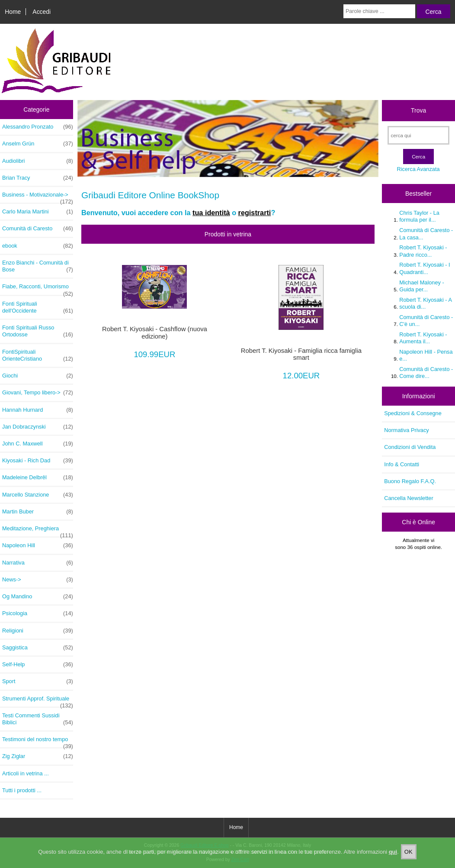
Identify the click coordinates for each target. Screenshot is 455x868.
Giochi (38, 376)
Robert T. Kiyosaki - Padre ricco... (423, 251)
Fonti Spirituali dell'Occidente (38, 307)
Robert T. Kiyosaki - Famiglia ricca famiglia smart (301, 354)
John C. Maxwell (38, 444)
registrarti (255, 213)
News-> (38, 580)
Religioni (38, 631)
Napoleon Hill (38, 545)
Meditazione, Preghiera (38, 531)
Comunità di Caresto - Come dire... (426, 373)
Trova (418, 110)
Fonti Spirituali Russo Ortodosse (38, 331)
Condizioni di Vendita (410, 447)
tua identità (211, 213)
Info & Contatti (402, 464)
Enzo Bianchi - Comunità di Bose (38, 266)
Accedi (42, 12)
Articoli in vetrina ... (26, 773)
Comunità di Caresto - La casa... (426, 234)
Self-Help (38, 665)
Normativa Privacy (406, 430)
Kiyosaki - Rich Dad (38, 461)
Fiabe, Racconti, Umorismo (38, 289)
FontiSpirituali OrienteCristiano (38, 355)
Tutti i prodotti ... (22, 790)
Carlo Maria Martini (38, 212)
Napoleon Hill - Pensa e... (426, 355)
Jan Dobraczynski (38, 427)
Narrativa (38, 563)
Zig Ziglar (38, 756)
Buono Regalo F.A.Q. (410, 481)
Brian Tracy (38, 178)
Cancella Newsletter (409, 498)
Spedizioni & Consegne (413, 413)
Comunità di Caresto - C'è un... (426, 321)
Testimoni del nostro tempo (38, 742)
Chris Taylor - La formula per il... (419, 216)
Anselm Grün (38, 144)
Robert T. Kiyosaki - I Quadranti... (425, 268)
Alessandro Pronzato (38, 127)
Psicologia (38, 613)
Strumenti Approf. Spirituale (38, 701)
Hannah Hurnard (38, 410)
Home (13, 12)
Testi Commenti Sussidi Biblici (38, 719)
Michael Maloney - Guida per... (421, 286)
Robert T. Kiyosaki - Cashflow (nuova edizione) (155, 332)
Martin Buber (38, 512)
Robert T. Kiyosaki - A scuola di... (425, 303)
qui (393, 852)
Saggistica (38, 648)
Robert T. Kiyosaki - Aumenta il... (423, 338)
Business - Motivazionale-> (38, 197)
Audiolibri (38, 161)
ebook (38, 246)
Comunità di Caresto (38, 229)
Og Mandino (38, 597)
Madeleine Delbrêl (38, 478)
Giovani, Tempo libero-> (38, 393)
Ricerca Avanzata (418, 169)
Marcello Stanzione (38, 495)
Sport (38, 681)
